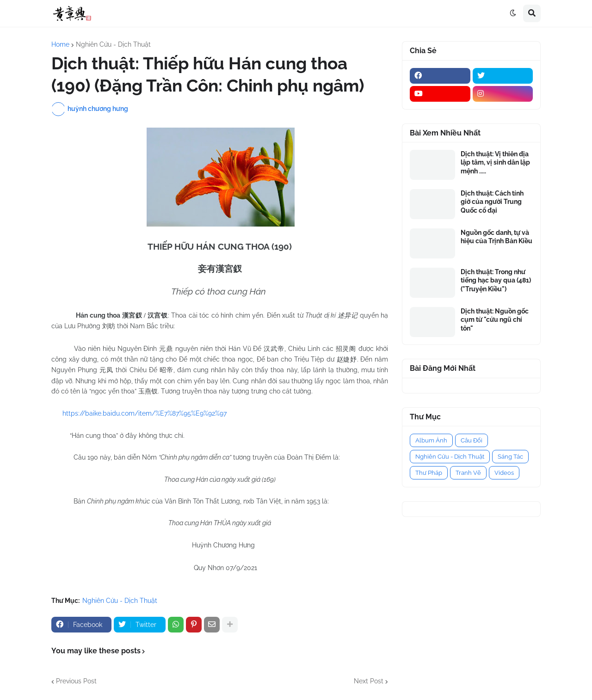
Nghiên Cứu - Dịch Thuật (113, 44)
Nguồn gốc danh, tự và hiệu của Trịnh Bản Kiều (496, 237)
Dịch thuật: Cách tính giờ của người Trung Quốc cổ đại (492, 202)
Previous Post (76, 681)
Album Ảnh (431, 440)
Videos (504, 473)
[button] (513, 13)
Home (60, 44)
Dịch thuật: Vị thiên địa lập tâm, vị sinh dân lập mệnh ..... (495, 162)
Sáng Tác (510, 457)
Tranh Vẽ (468, 473)
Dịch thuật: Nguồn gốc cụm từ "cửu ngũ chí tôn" (495, 319)
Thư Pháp (429, 473)
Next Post (369, 681)
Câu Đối (472, 440)
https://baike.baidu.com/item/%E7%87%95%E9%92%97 (145, 413)
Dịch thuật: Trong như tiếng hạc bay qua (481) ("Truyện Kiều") (496, 280)
